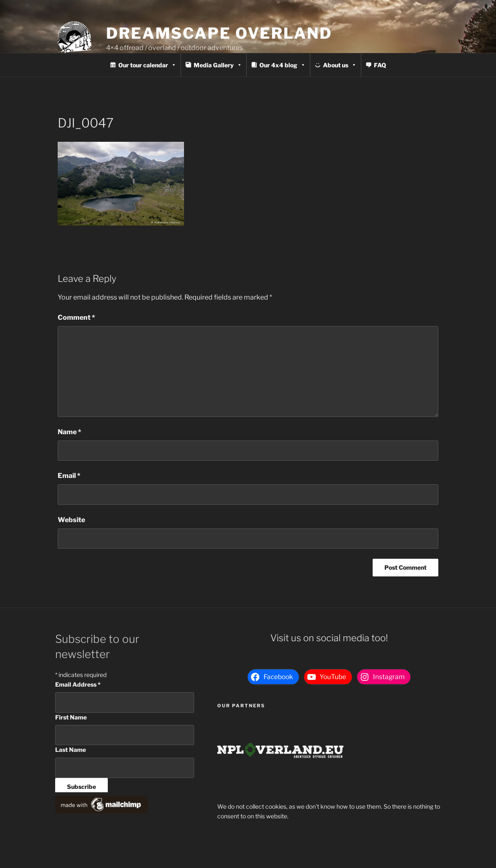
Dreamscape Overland (219, 33)
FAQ (380, 65)
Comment (76, 317)
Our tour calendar (147, 65)
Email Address (78, 684)
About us (340, 65)
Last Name (71, 750)
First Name (71, 717)
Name (69, 432)
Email (69, 476)
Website (71, 520)
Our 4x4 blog (283, 65)
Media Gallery (218, 65)
